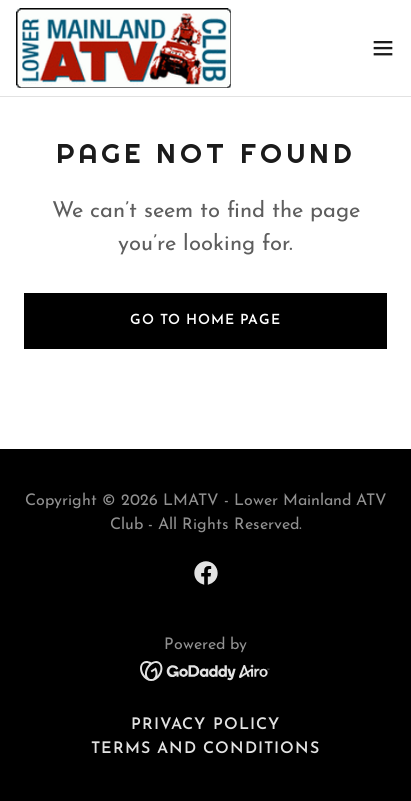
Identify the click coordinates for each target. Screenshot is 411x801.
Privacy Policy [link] (205, 725)
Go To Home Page (205, 320)
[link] (123, 48)
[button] (383, 48)
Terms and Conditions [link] (205, 749)
